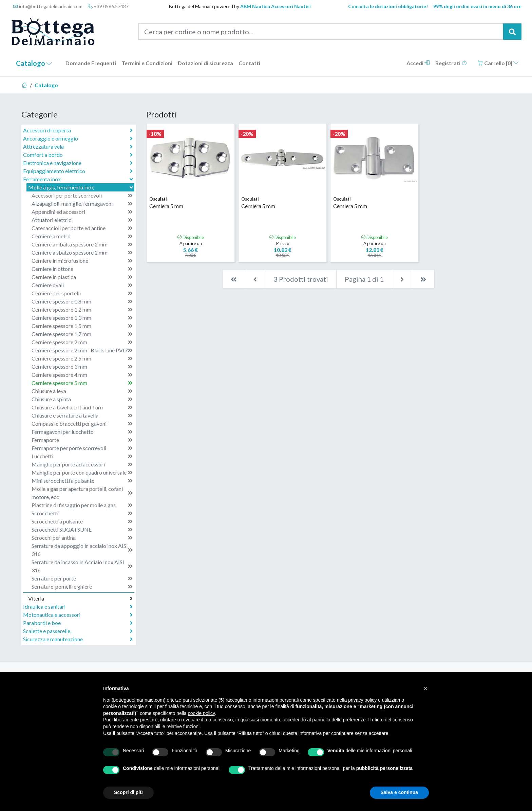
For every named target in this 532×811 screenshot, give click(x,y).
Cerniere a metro (82, 236)
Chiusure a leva (82, 391)
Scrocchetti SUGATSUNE (82, 530)
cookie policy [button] (201, 713)
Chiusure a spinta (82, 399)
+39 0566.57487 (108, 6)
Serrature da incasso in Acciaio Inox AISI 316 (82, 566)
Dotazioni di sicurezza (205, 63)
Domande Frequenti (91, 63)
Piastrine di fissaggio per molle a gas (82, 505)
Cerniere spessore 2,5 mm (82, 358)
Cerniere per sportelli (82, 293)
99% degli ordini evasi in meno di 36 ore (477, 6)
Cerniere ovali (82, 285)
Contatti (249, 63)
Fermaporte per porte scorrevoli (82, 448)
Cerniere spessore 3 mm (82, 367)
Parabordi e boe (78, 623)
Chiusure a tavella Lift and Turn (82, 407)
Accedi (418, 63)
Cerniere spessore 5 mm (82, 383)
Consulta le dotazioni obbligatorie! (388, 6)
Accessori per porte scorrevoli (82, 196)
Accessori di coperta (78, 130)
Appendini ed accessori (82, 212)
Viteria (80, 598)
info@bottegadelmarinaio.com (48, 6)
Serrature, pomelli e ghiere (82, 587)
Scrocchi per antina (82, 538)
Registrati (451, 63)
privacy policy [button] (362, 700)
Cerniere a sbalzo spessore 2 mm (82, 253)
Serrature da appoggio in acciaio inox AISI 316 (82, 550)
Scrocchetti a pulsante (82, 521)
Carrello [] (498, 63)
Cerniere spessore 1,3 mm (82, 318)
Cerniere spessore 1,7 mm (82, 334)
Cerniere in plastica (82, 277)
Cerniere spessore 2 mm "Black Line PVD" (82, 350)
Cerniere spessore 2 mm (82, 342)
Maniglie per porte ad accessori (82, 464)
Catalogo (34, 63)
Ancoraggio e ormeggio (78, 139)
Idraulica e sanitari (78, 607)
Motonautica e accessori (78, 615)
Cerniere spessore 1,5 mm (82, 326)
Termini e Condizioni (147, 63)
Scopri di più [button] (128, 792)
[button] (425, 688)
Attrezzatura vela (78, 147)
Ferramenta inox (79, 179)
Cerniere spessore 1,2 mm (82, 310)
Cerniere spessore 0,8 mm (82, 301)
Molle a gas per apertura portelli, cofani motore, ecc (82, 493)
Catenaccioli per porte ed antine (82, 228)
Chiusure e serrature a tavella (82, 416)
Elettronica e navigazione (78, 163)
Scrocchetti (82, 513)
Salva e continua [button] (399, 792)
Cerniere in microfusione (82, 261)
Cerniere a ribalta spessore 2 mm (82, 244)
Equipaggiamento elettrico (78, 171)
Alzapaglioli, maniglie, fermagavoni (82, 204)
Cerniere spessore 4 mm (82, 375)
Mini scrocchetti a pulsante (82, 481)
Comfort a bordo (78, 155)
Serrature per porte (82, 578)
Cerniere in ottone (82, 269)
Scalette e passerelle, (78, 631)
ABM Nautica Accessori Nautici (275, 6)
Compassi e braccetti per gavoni (82, 424)
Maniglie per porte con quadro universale (82, 473)
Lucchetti (82, 456)
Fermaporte (82, 440)
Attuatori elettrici (82, 220)
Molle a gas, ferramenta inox (81, 187)
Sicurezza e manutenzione (78, 639)
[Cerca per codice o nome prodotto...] (321, 32)
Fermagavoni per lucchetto (82, 432)
